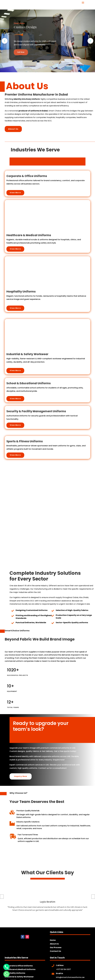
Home (53, 940)
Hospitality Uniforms (15, 973)
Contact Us (55, 951)
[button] (5, 41)
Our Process (56, 947)
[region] (47, 41)
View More (15, 193)
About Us (13, 129)
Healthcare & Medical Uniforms (20, 969)
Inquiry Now (21, 776)
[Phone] (6, 967)
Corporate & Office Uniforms (19, 966)
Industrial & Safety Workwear (19, 977)
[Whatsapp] (6, 974)
